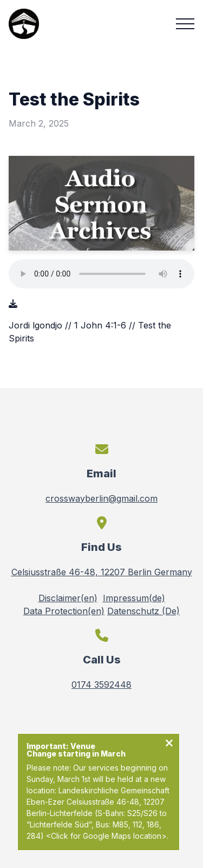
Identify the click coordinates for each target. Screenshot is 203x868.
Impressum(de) (134, 598)
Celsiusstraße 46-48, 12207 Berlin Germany (102, 572)
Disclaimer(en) (68, 598)
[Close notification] (169, 744)
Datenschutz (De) (143, 611)
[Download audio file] (13, 304)
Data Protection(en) (64, 611)
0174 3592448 (101, 685)
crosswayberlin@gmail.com (101, 498)
